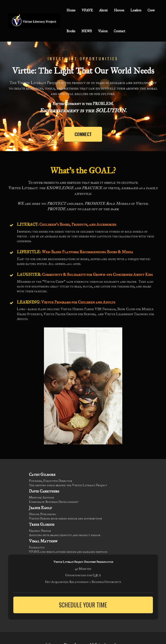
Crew (151, 10)
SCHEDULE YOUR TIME (83, 605)
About (103, 10)
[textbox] (83, 71)
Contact (119, 31)
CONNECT (83, 134)
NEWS (87, 31)
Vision (103, 31)
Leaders (136, 10)
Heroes (119, 10)
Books (71, 31)
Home (71, 10)
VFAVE (87, 10)
